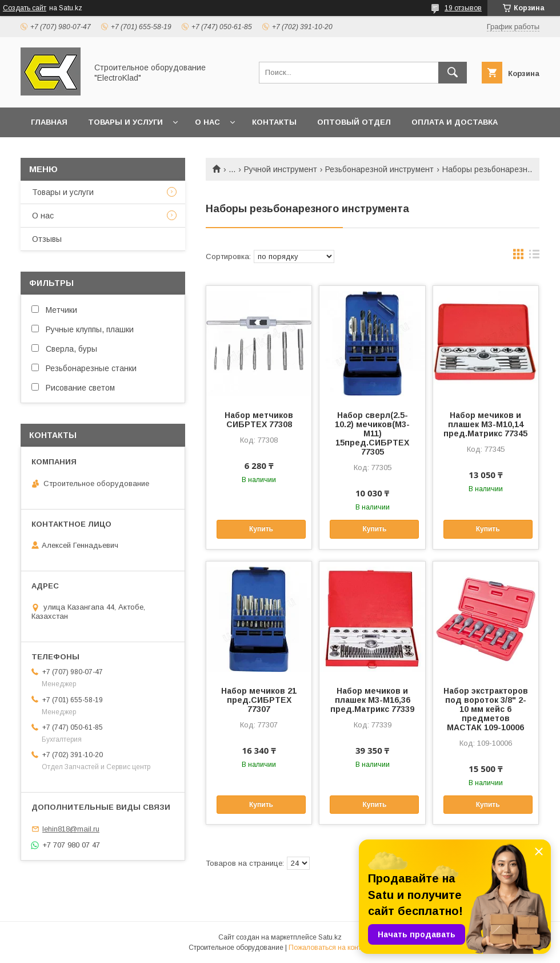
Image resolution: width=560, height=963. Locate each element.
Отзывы (47, 239)
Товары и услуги (125, 122)
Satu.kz (330, 937)
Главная (49, 122)
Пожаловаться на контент (330, 948)
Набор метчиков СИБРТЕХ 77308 (259, 420)
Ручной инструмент (281, 169)
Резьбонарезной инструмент (379, 169)
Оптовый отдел (354, 122)
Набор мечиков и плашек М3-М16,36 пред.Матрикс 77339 (372, 700)
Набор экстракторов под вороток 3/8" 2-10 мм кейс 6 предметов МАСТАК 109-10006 (486, 709)
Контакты (274, 122)
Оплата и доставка (455, 122)
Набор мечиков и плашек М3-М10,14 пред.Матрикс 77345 (485, 424)
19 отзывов (463, 8)
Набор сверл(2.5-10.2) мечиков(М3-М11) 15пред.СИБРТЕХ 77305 (372, 433)
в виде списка (534, 257)
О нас (207, 122)
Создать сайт (25, 8)
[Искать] (453, 73)
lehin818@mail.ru (71, 829)
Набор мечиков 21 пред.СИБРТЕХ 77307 (259, 700)
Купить (261, 529)
